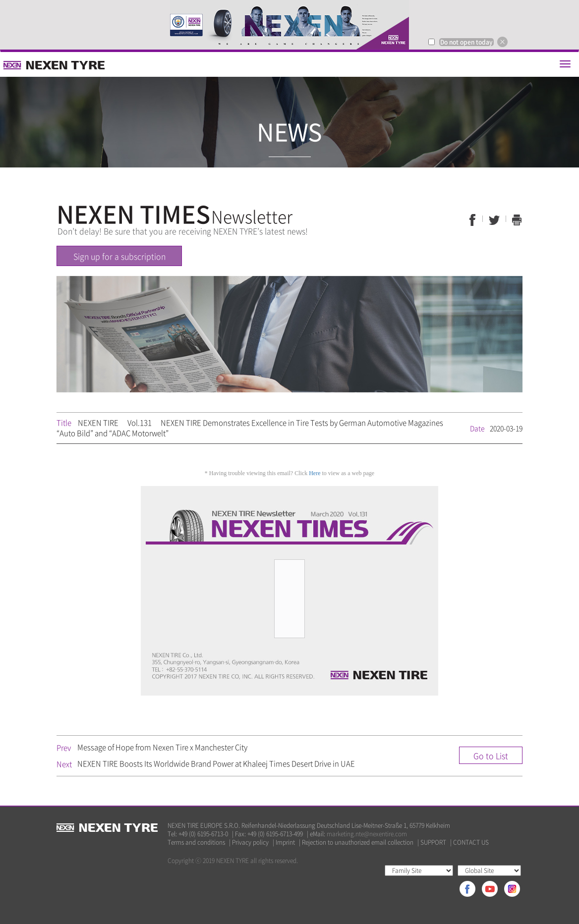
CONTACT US (471, 842)
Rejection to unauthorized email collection (358, 842)
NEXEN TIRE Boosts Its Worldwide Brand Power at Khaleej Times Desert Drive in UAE (216, 763)
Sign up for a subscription (119, 256)
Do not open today (466, 42)
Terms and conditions (196, 842)
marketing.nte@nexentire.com (367, 834)
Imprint (285, 842)
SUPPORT (433, 842)
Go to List (491, 756)
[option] (289, 25)
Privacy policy (250, 842)
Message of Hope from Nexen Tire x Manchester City (162, 747)
